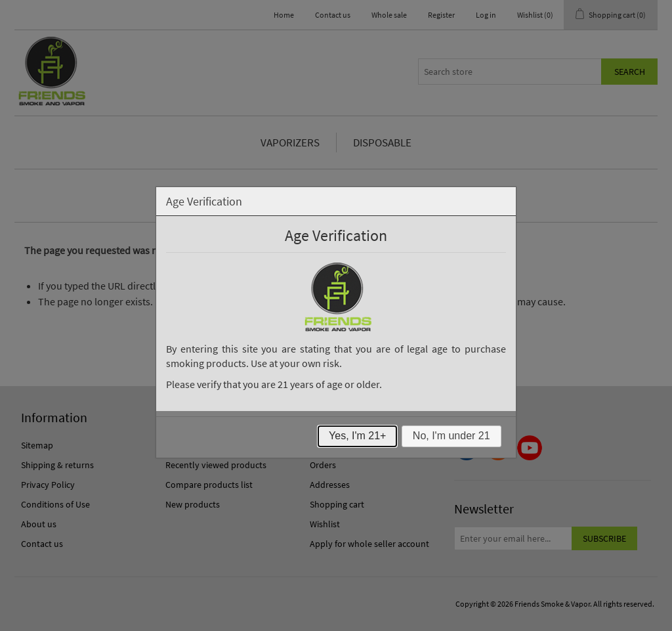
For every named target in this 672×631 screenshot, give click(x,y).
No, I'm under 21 (451, 436)
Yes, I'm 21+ (357, 436)
